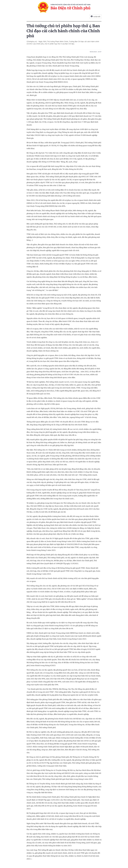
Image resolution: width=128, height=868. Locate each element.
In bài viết (96, 17)
